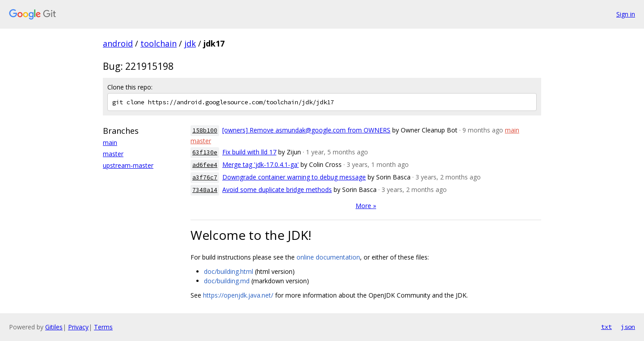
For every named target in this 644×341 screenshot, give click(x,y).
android (118, 43)
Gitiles (54, 327)
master (113, 154)
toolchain (159, 43)
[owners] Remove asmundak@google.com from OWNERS (306, 130)
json (628, 327)
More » (366, 206)
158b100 (205, 130)
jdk (190, 43)
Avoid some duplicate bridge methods (277, 190)
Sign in (626, 14)
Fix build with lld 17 (249, 152)
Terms (103, 327)
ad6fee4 (205, 165)
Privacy (78, 327)
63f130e (205, 152)
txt (606, 327)
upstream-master (128, 165)
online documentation (328, 257)
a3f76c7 (205, 177)
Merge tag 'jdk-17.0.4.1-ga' (261, 164)
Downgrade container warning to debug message (294, 177)
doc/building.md (227, 281)
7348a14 (205, 190)
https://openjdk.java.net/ (238, 295)
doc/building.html (229, 271)
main (110, 143)
